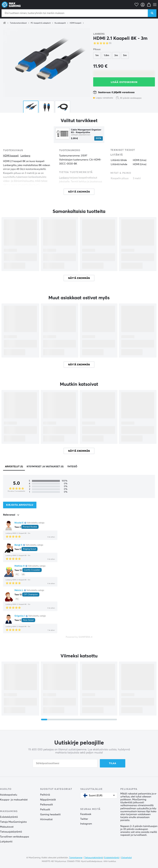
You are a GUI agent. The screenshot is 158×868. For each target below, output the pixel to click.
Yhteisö (72, 467)
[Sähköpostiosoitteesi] (65, 763)
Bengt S (18, 545)
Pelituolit (45, 810)
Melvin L (19, 590)
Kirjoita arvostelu (20, 505)
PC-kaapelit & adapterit (41, 23)
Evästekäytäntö (9, 817)
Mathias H (20, 566)
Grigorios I (20, 616)
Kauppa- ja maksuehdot (14, 800)
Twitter (84, 819)
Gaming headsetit (50, 815)
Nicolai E (19, 523)
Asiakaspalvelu (9, 795)
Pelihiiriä (45, 795)
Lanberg (99, 34)
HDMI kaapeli (76, 23)
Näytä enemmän (79, 278)
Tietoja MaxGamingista (13, 822)
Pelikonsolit (47, 805)
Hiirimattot (46, 819)
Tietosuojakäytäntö (11, 832)
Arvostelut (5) (14, 467)
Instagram (86, 824)
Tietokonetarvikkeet (18, 23)
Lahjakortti (6, 842)
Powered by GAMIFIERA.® (79, 637)
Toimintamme (76, 858)
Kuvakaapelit (60, 23)
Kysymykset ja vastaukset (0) (45, 467)
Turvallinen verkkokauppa (15, 837)
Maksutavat (7, 827)
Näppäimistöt (48, 800)
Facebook (86, 814)
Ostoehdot (126, 858)
